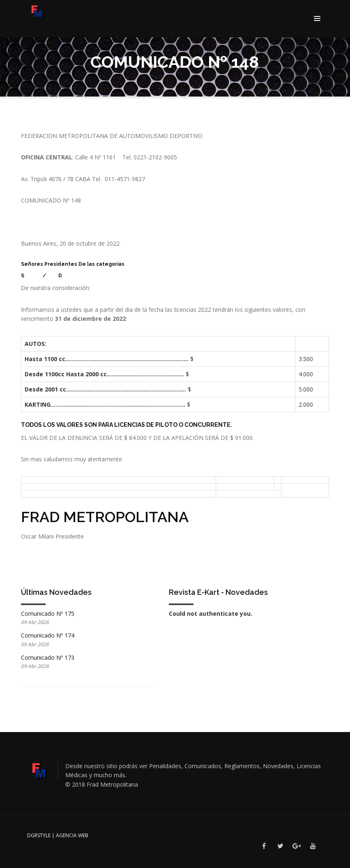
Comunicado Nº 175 (48, 614)
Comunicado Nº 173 (48, 657)
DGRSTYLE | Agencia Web (58, 835)
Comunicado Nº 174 (48, 635)
